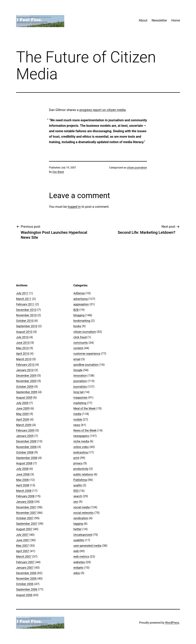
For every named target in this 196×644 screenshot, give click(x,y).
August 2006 (24, 595)
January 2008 (25, 502)
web (76, 551)
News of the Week (85, 430)
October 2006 (25, 584)
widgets (78, 568)
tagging (78, 524)
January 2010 (25, 370)
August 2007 (24, 529)
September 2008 (27, 458)
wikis (77, 573)
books (77, 326)
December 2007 (26, 507)
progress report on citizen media (102, 110)
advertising (81, 299)
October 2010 (25, 321)
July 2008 (22, 469)
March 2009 (24, 425)
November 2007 (26, 513)
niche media (81, 441)
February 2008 (25, 496)
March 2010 (24, 359)
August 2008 (24, 463)
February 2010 (25, 365)
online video (81, 447)
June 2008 (23, 474)
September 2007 (27, 524)
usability (79, 540)
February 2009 (25, 430)
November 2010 (26, 315)
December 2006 (26, 573)
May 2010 (22, 348)
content (78, 348)
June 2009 (23, 408)
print (76, 458)
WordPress (172, 623)
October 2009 (25, 387)
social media (82, 507)
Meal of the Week (85, 408)
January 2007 (25, 568)
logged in (74, 207)
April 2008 (23, 485)
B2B (76, 310)
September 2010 (27, 326)
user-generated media (87, 546)
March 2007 (24, 556)
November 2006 (26, 578)
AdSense (79, 293)
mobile (78, 419)
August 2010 (24, 332)
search (78, 496)
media (77, 414)
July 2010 (22, 337)
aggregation (81, 304)
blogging (79, 315)
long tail (79, 392)
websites (79, 562)
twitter (78, 529)
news (77, 425)
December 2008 (26, 441)
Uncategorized (83, 535)
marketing (80, 403)
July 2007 (22, 535)
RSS (76, 491)
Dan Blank (58, 172)
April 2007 (23, 551)
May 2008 (22, 480)
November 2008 (26, 447)
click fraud (80, 337)
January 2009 (25, 436)
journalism (80, 381)
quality (78, 485)
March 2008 (24, 491)
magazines (80, 397)
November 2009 (26, 381)
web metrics (81, 556)
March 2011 (24, 299)
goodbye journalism (86, 365)
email (77, 359)
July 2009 (22, 403)
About (143, 20)
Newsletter (159, 20)
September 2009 (27, 392)
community (81, 343)
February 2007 (25, 562)
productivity (81, 469)
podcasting (81, 452)
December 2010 (26, 310)
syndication (81, 518)
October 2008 (25, 452)
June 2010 (23, 343)
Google (78, 370)
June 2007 (23, 540)
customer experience (87, 354)
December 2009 (26, 376)
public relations (83, 474)
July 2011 (22, 293)
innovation (80, 376)
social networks (84, 513)
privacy (78, 463)
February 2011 (25, 304)
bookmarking (82, 321)
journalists (80, 387)
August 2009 (24, 397)
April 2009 (23, 419)
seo (76, 502)
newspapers (81, 436)
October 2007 (25, 518)
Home (176, 20)
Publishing (80, 480)
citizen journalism (137, 168)
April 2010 (23, 354)
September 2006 (27, 589)
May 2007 (22, 546)
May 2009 (22, 414)
